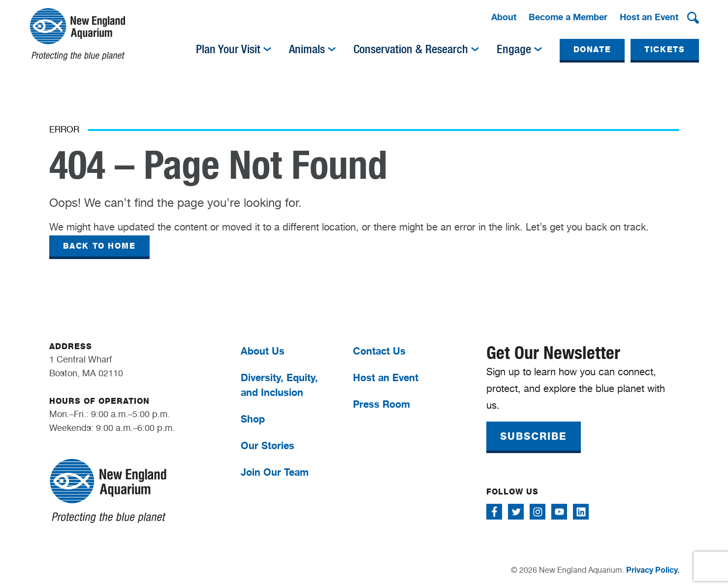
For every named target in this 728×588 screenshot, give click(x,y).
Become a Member (568, 17)
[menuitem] (504, 18)
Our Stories (268, 445)
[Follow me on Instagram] (538, 512)
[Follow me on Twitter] (516, 512)
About (504, 17)
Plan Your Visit (228, 49)
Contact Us (379, 351)
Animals (307, 49)
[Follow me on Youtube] (559, 512)
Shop (253, 419)
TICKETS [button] (665, 49)
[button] (693, 18)
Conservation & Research (411, 49)
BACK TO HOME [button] (99, 246)
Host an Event (649, 17)
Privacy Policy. (653, 570)
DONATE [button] (592, 49)
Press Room (381, 404)
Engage (514, 49)
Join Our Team (275, 472)
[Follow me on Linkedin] (581, 512)
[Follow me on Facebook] (494, 512)
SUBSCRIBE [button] (534, 436)
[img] (267, 49)
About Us (263, 351)
